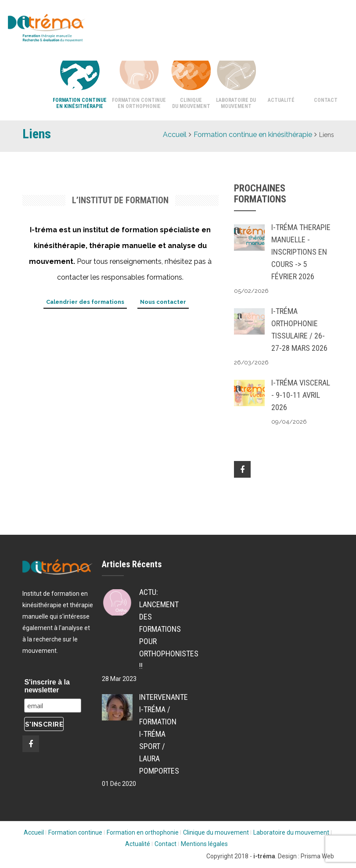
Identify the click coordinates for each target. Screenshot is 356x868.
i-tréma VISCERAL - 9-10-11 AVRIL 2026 (301, 395)
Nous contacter (163, 302)
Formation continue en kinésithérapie (80, 103)
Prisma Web (317, 856)
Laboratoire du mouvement (236, 103)
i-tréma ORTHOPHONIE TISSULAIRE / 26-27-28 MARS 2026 (299, 330)
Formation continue (75, 832)
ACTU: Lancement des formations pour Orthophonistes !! (156, 629)
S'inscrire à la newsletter (47, 686)
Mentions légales (204, 844)
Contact (326, 100)
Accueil (175, 135)
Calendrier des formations (85, 302)
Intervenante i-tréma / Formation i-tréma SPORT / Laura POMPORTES (156, 734)
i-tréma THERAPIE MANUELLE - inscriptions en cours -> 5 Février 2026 (301, 252)
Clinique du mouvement (191, 103)
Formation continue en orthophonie (139, 103)
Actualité (281, 100)
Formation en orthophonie (143, 832)
